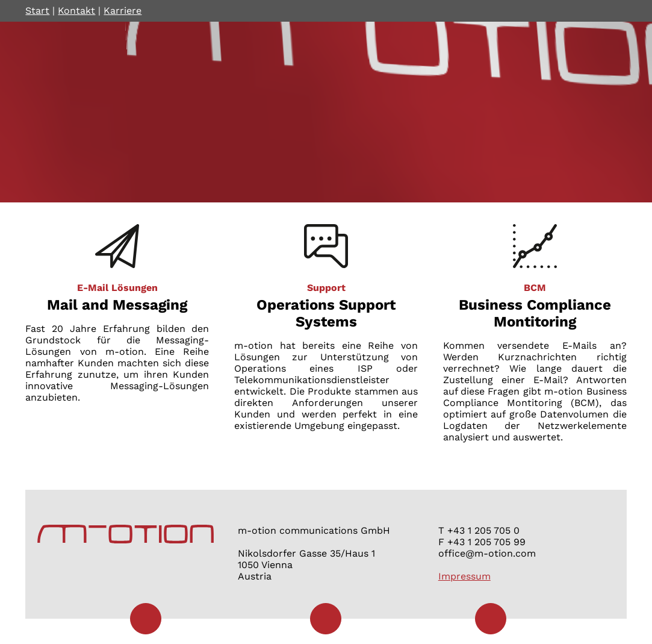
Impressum (464, 576)
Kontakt (76, 11)
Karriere (123, 11)
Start (37, 11)
